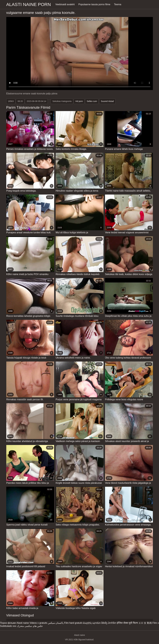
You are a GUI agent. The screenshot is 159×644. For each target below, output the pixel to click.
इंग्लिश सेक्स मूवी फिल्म (127, 623)
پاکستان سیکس (56, 623)
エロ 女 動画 (145, 623)
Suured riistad (107, 101)
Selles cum (92, 101)
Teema (118, 4)
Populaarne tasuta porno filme (94, 4)
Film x (156, 623)
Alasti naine (23, 623)
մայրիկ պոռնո (92, 623)
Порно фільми (8, 623)
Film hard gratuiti (73, 623)
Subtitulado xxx (8, 626)
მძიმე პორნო (109, 623)
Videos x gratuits (38, 623)
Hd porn (79, 101)
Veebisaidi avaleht (65, 4)
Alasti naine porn (29, 4)
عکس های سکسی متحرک (30, 626)
